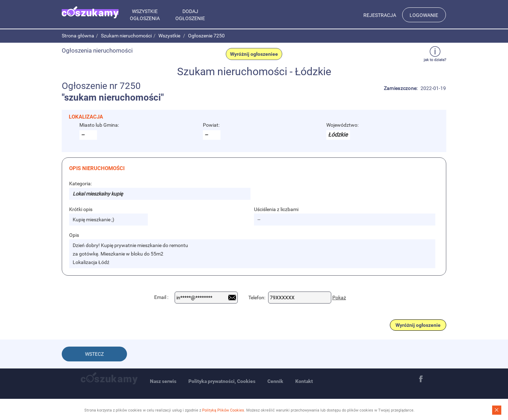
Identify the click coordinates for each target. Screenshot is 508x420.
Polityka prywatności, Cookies (222, 381)
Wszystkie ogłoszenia (145, 15)
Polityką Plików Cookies (223, 410)
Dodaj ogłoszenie (190, 15)
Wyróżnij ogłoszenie (418, 325)
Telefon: (257, 298)
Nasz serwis (163, 381)
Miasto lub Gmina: (99, 125)
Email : (161, 297)
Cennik (275, 381)
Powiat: (211, 125)
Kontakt (304, 381)
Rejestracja (380, 15)
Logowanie (424, 15)
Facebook (421, 379)
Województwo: (342, 125)
